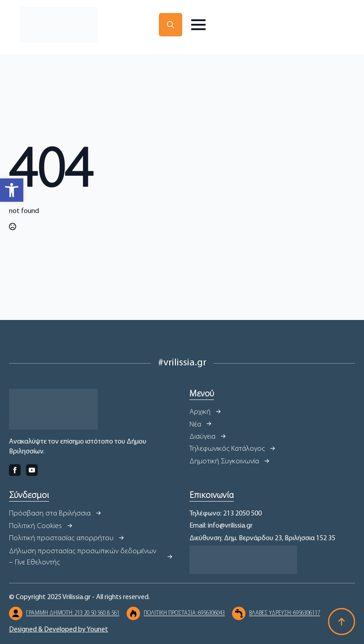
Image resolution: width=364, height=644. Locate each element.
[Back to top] (342, 622)
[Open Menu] (198, 25)
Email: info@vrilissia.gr (221, 526)
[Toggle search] (171, 25)
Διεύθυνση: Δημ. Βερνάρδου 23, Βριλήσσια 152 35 (262, 538)
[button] (12, 190)
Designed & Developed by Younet (59, 630)
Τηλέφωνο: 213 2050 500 (226, 514)
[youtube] (32, 470)
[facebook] (15, 470)
